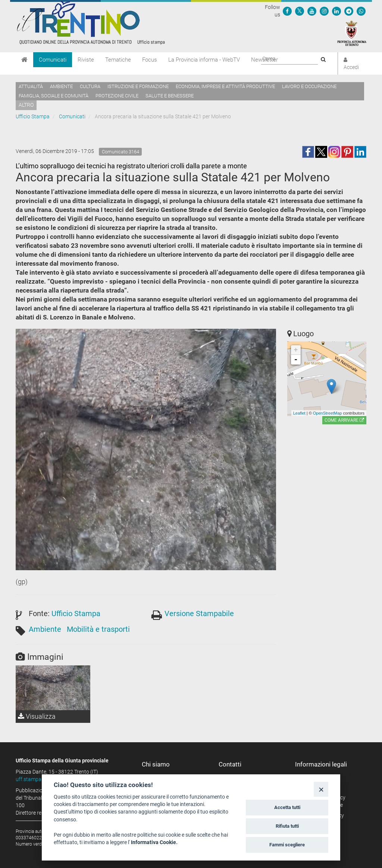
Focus (150, 60)
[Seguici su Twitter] (300, 11)
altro (26, 105)
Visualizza (37, 716)
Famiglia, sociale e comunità (54, 96)
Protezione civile (117, 96)
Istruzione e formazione (138, 86)
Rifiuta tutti (287, 826)
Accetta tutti (287, 807)
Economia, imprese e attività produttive (225, 86)
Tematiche (118, 60)
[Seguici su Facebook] (287, 11)
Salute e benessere (170, 96)
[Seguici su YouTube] (312, 11)
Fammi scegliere (287, 845)
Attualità (31, 86)
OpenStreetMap (328, 413)
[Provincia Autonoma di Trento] (352, 33)
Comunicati (53, 60)
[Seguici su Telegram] (349, 11)
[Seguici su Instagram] (324, 11)
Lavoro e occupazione (309, 86)
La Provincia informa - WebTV (204, 60)
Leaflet (299, 413)
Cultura (90, 86)
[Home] (24, 60)
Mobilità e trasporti (98, 629)
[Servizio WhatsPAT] (361, 11)
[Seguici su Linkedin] (336, 11)
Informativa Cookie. (154, 842)
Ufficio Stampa (33, 116)
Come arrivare (344, 420)
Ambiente (61, 86)
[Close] (321, 789)
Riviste (86, 60)
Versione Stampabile (199, 613)
